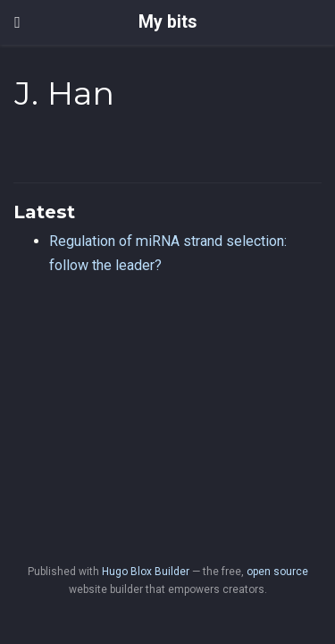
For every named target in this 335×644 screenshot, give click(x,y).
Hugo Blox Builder (146, 572)
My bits (167, 22)
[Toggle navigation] (17, 22)
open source (277, 572)
